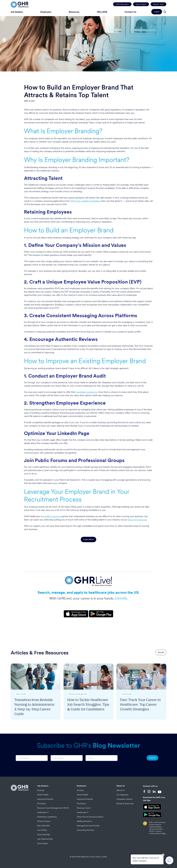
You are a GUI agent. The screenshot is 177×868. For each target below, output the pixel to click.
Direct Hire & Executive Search (90, 817)
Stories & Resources (125, 804)
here (164, 833)
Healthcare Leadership (47, 817)
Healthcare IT (43, 812)
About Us (121, 786)
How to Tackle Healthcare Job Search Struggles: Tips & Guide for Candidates (88, 704)
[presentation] (132, 758)
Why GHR (102, 12)
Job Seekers (17, 12)
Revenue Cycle (83, 808)
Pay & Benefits (43, 826)
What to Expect (44, 821)
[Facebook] (144, 792)
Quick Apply (141, 4)
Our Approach (122, 795)
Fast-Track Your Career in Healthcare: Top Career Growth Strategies (140, 704)
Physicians (42, 804)
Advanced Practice (45, 799)
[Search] (165, 12)
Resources (74, 12)
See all (161, 652)
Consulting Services (85, 830)
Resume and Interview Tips (78, 694)
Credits (104, 857)
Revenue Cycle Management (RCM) (53, 808)
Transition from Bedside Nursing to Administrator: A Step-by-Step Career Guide (35, 707)
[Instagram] (149, 792)
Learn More (88, 539)
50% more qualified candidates (86, 201)
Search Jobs (158, 4)
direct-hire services (137, 520)
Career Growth (21, 694)
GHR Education (122, 4)
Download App (44, 834)
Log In (157, 12)
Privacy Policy (95, 857)
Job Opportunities (45, 839)
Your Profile (42, 830)
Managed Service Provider (88, 826)
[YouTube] (160, 792)
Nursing (41, 790)
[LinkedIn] (154, 792)
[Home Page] (20, 4)
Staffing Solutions (84, 821)
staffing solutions (53, 516)
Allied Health (43, 795)
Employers (46, 12)
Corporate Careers (124, 799)
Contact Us (130, 12)
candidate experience (87, 392)
